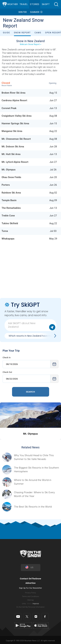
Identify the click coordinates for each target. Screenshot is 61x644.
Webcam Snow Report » (31, 44)
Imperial (36, 604)
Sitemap (30, 600)
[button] (56, 4)
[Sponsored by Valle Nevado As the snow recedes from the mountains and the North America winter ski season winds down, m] (37, 457)
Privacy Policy (31, 593)
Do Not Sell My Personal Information (30, 607)
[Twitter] (27, 617)
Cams (38, 33)
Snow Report (22, 33)
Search (30, 392)
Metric (30, 604)
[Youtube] (18, 617)
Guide (7, 33)
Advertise (31, 583)
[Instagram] (36, 617)
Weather (12, 4)
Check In (7, 358)
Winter (23, 12)
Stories (35, 4)
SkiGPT (46, 4)
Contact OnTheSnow (30, 579)
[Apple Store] (41, 625)
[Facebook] (45, 617)
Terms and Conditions (30, 596)
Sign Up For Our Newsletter (30, 588)
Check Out (7, 372)
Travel (24, 4)
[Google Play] (23, 625)
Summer (35, 12)
